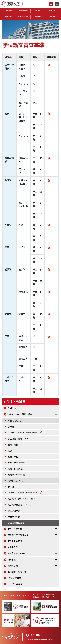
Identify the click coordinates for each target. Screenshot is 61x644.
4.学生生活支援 (15, 541)
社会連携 (52, 17)
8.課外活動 (13, 566)
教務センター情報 (16, 475)
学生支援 (52, 11)
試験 (10, 451)
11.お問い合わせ (15, 584)
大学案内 (9, 11)
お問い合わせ (9, 596)
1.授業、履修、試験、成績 (20, 414)
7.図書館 (12, 560)
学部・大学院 (23, 11)
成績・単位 (13, 457)
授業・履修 (13, 444)
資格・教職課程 (15, 468)
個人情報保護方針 (36, 596)
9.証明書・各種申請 (17, 572)
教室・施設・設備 (16, 462)
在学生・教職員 (15, 401)
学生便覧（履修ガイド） (19, 438)
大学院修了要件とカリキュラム (22, 499)
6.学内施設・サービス (18, 553)
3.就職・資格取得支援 (18, 535)
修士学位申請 (14, 511)
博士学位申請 (14, 517)
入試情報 (38, 11)
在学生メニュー (15, 408)
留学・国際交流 (23, 17)
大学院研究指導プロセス (19, 505)
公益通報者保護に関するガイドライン (50, 596)
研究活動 (38, 17)
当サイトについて (23, 596)
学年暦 (11, 427)
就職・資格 (9, 17)
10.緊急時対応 (14, 578)
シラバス (23, 432)
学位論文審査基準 (16, 522)
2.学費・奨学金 (15, 529)
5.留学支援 (13, 547)
